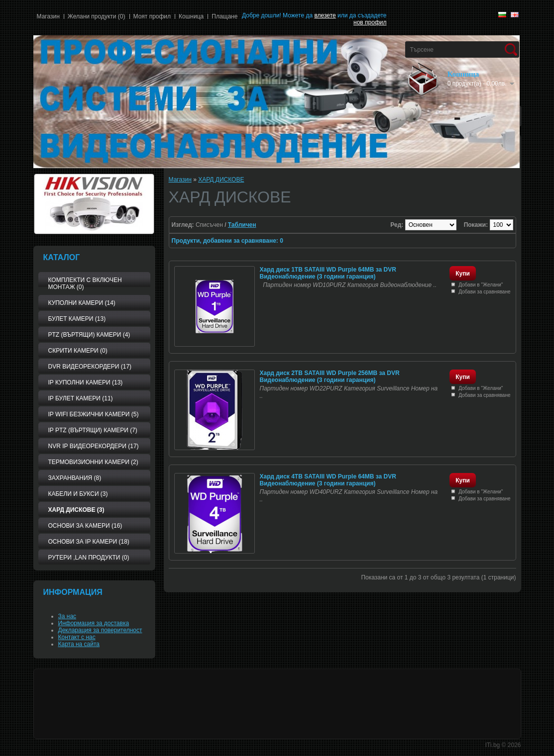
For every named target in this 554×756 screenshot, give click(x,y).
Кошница (191, 16)
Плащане (224, 16)
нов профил (370, 22)
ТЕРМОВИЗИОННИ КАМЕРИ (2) (93, 462)
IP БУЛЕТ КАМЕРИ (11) (81, 398)
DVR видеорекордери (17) (90, 367)
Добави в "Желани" (481, 285)
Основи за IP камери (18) (89, 542)
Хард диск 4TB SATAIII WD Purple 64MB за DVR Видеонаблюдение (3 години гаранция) (328, 480)
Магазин (48, 16)
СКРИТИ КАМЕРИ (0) (78, 351)
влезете (325, 15)
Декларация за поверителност (100, 630)
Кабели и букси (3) (78, 494)
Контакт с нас (77, 637)
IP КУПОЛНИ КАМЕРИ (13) (86, 382)
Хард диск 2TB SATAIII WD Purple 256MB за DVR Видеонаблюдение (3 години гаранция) (330, 377)
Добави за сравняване (484, 292)
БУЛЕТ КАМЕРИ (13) (77, 319)
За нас (67, 616)
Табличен (242, 225)
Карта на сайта (79, 644)
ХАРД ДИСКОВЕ (221, 180)
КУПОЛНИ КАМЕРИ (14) (82, 303)
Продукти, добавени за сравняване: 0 (227, 241)
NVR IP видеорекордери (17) (94, 446)
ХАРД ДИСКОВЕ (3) (76, 510)
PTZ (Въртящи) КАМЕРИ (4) (89, 335)
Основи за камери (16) (85, 526)
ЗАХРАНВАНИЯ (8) (75, 478)
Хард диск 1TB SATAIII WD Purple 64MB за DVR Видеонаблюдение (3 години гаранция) (328, 273)
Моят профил (152, 16)
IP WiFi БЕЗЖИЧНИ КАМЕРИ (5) (94, 414)
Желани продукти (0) (97, 16)
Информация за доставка (94, 623)
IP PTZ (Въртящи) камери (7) (93, 430)
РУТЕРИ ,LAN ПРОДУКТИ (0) (89, 558)
